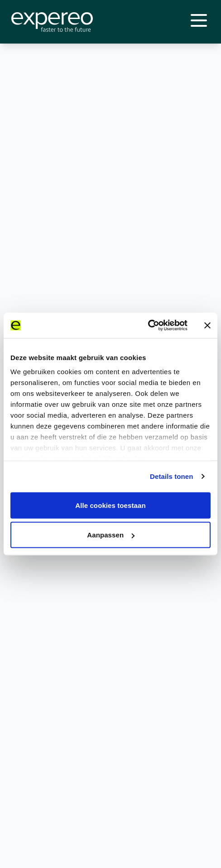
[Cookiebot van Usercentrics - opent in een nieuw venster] (148, 326)
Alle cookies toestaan (110, 505)
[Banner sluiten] (207, 325)
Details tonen (171, 476)
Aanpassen (111, 535)
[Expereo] (52, 22)
